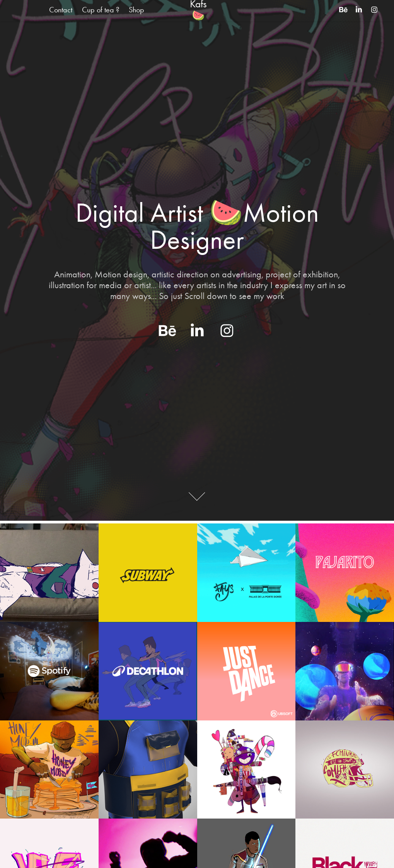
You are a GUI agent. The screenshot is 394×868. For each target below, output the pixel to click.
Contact (61, 10)
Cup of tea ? (101, 10)
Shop (136, 10)
